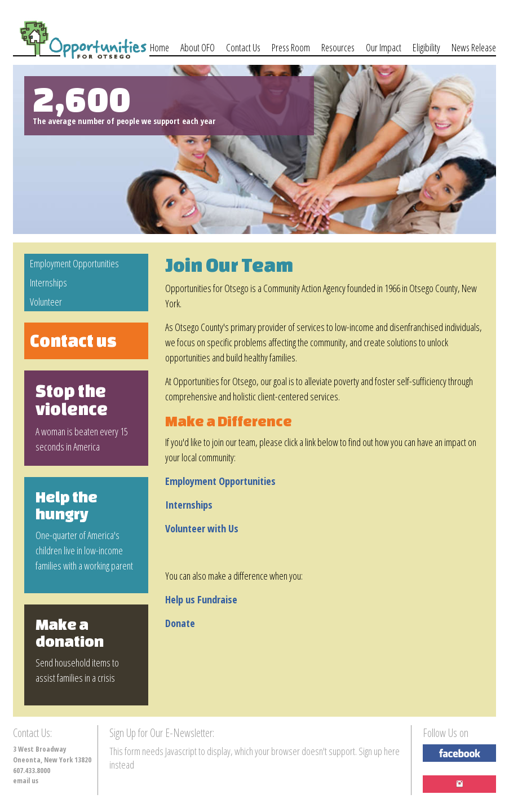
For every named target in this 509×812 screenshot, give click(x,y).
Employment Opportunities (74, 263)
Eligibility (426, 47)
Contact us (73, 340)
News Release (474, 47)
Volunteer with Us (202, 528)
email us (26, 781)
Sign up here (379, 751)
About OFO (198, 47)
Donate (180, 623)
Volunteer (46, 302)
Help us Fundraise (201, 599)
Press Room (291, 47)
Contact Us (243, 47)
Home (160, 47)
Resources (338, 47)
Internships (48, 283)
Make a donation (70, 633)
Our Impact (384, 47)
